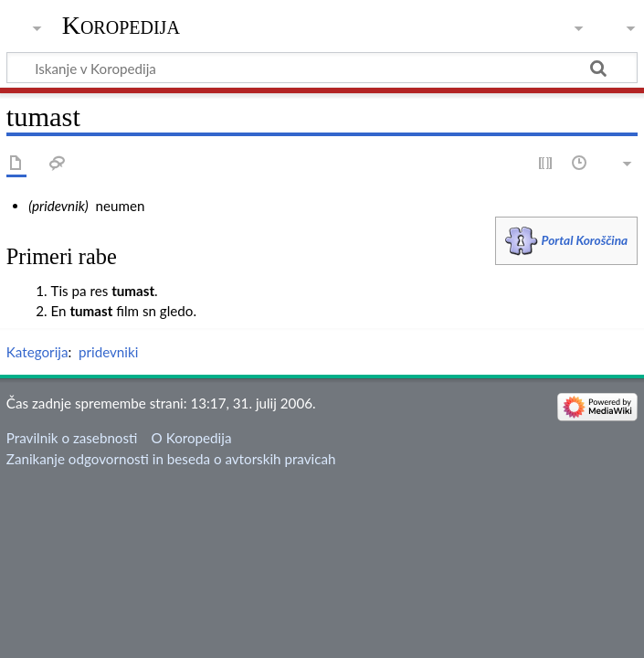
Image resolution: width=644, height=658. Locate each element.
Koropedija (121, 25)
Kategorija (37, 352)
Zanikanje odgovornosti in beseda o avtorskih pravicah (171, 459)
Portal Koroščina (585, 240)
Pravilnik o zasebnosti (72, 438)
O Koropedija (192, 438)
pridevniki (108, 352)
